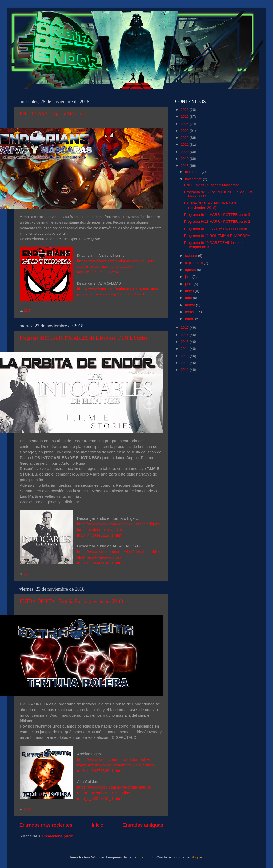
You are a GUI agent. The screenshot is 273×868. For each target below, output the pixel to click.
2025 (185, 117)
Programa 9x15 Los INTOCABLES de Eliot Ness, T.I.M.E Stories (83, 338)
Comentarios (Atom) (59, 836)
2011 (185, 370)
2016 (185, 335)
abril (189, 298)
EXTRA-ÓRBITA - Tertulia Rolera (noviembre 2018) (71, 601)
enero (190, 319)
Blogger (197, 857)
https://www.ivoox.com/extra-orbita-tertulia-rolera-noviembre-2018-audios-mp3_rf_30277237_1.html (114, 793)
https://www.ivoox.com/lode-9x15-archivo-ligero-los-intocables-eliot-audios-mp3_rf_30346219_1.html (119, 530)
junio (189, 284)
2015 (185, 342)
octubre (192, 256)
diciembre (193, 172)
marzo (190, 305)
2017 (185, 328)
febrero (191, 312)
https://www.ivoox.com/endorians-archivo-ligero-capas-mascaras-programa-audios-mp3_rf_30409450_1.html (116, 266)
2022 (185, 138)
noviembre (194, 179)
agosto (191, 270)
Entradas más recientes (46, 825)
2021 (185, 145)
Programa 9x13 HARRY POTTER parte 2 (217, 222)
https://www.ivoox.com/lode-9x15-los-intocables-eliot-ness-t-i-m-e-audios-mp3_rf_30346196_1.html (119, 557)
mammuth (146, 857)
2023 (185, 131)
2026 (185, 110)
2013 (185, 356)
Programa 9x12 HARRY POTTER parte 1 (217, 229)
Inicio (98, 825)
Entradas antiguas (143, 825)
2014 (185, 349)
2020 (185, 152)
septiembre (194, 263)
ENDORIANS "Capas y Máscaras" (53, 114)
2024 (185, 124)
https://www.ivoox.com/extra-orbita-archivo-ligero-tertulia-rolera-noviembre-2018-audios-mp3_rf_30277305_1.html (116, 765)
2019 (185, 159)
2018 (185, 166)
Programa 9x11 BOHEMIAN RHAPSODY (217, 236)
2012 (185, 363)
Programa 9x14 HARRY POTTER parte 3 (217, 215)
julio (189, 277)
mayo (190, 291)
